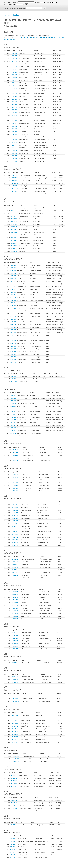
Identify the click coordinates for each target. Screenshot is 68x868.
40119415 (14, 235)
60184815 (15, 721)
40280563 (14, 150)
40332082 (13, 428)
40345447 (13, 289)
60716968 (16, 485)
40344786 (13, 306)
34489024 (14, 248)
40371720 (13, 308)
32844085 (13, 406)
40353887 (14, 102)
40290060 (13, 292)
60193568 (15, 679)
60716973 (15, 545)
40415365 (13, 333)
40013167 (13, 849)
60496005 (16, 475)
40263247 (14, 145)
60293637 (14, 156)
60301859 (15, 505)
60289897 (13, 425)
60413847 (15, 191)
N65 (51, 38)
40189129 (14, 161)
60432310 (15, 616)
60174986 (15, 638)
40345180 (15, 718)
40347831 (14, 123)
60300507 (15, 534)
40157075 (13, 314)
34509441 (14, 376)
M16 (5, 40)
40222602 (14, 75)
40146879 (15, 178)
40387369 (14, 113)
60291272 (15, 649)
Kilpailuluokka (8, 4)
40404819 (14, 72)
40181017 (13, 341)
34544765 (13, 398)
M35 (11, 40)
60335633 (15, 521)
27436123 (14, 806)
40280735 (13, 338)
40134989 (15, 186)
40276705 (14, 142)
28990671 (14, 251)
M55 (8, 40)
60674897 (16, 461)
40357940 (15, 592)
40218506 (14, 240)
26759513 (15, 663)
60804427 (16, 483)
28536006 (13, 414)
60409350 (15, 524)
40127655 (14, 159)
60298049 (13, 351)
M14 (48, 38)
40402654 (15, 715)
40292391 (13, 311)
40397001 (13, 303)
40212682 (14, 208)
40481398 (13, 855)
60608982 (15, 540)
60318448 (14, 778)
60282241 (15, 559)
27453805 (14, 246)
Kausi (47, 2)
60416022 (15, 567)
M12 (43, 38)
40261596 (14, 775)
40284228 (14, 59)
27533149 (16, 696)
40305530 (14, 786)
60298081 (15, 507)
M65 (63, 38)
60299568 (15, 603)
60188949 (15, 605)
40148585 (13, 276)
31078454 (14, 219)
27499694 (16, 759)
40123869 (15, 194)
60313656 (15, 532)
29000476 (14, 221)
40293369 (14, 115)
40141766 (13, 858)
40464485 (15, 597)
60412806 (15, 518)
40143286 (13, 284)
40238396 (13, 319)
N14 (46, 38)
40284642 (14, 121)
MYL (31, 38)
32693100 (13, 395)
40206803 (13, 346)
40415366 (14, 783)
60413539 (14, 104)
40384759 (14, 118)
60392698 (15, 510)
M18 (25, 38)
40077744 (15, 175)
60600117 (15, 578)
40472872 (15, 737)
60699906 (16, 480)
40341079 (14, 382)
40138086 (14, 148)
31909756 (14, 238)
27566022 (15, 682)
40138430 (14, 88)
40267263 (14, 61)
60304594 (15, 575)
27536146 (13, 839)
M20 (28, 38)
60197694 (15, 611)
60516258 (15, 600)
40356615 (13, 265)
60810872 (15, 537)
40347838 (14, 132)
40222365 (14, 56)
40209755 (13, 268)
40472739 (15, 635)
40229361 (13, 327)
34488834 (14, 232)
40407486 (13, 322)
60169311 (13, 852)
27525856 (14, 808)
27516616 (16, 762)
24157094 (14, 224)
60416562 (15, 641)
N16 (60, 38)
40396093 (15, 594)
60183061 (15, 180)
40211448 (13, 273)
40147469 (13, 270)
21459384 (13, 420)
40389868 (14, 67)
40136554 (14, 243)
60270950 (15, 573)
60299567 (15, 726)
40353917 (13, 335)
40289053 (13, 357)
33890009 (14, 230)
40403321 (14, 379)
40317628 (14, 781)
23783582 (14, 803)
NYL (22, 38)
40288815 (13, 362)
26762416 (14, 213)
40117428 (13, 297)
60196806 (14, 53)
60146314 (15, 729)
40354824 (14, 126)
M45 (14, 40)
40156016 (15, 677)
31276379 (14, 211)
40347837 (13, 330)
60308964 (16, 477)
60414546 (15, 529)
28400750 (14, 800)
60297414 (15, 515)
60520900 (16, 453)
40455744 (15, 570)
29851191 (13, 422)
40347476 (13, 324)
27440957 (13, 841)
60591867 (16, 458)
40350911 (13, 295)
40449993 (15, 564)
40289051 (13, 354)
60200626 (15, 646)
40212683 (14, 107)
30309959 (13, 409)
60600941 (16, 699)
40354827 (14, 129)
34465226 (13, 417)
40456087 (14, 80)
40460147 (15, 723)
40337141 (13, 431)
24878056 (13, 847)
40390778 (13, 404)
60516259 (15, 562)
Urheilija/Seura (21, 8)
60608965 (16, 701)
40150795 (14, 99)
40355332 (15, 731)
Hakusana (15, 2)
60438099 (16, 488)
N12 (40, 38)
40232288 (14, 153)
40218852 (13, 281)
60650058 (16, 491)
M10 (37, 38)
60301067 (14, 91)
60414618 (16, 450)
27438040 (16, 756)
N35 (57, 38)
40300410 (14, 137)
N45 (54, 38)
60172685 (15, 613)
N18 (16, 38)
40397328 (13, 279)
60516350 (16, 455)
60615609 (15, 643)
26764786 (14, 811)
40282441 (14, 83)
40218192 (15, 189)
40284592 (14, 96)
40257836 (13, 349)
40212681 (14, 69)
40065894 (15, 183)
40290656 (14, 77)
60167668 (15, 742)
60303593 (14, 110)
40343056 (13, 343)
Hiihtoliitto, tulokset (12, 15)
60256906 (15, 734)
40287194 (14, 825)
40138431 (14, 86)
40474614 (15, 513)
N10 (34, 38)
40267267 (14, 64)
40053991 (13, 287)
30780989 (13, 401)
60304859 (15, 633)
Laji (35, 2)
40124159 (13, 316)
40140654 (13, 300)
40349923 (14, 134)
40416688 (14, 94)
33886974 (13, 433)
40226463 (13, 360)
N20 (19, 38)
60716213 (15, 526)
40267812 (14, 140)
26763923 (14, 227)
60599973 (15, 542)
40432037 (13, 844)
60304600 (15, 608)
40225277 (15, 740)
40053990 (13, 412)
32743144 (14, 216)
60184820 (15, 619)
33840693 (13, 436)
